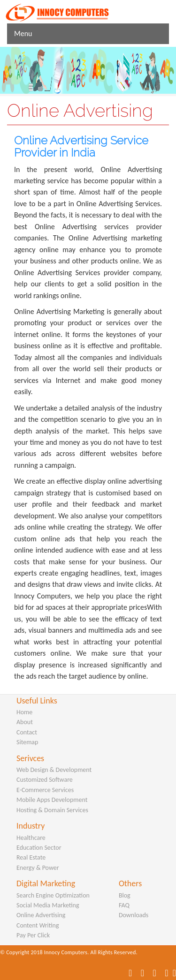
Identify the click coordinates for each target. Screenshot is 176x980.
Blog (125, 895)
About (25, 722)
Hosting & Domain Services (52, 810)
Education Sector (39, 848)
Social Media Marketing (48, 905)
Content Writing (38, 925)
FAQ (124, 905)
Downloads (134, 915)
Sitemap (27, 742)
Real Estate (31, 857)
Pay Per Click (33, 935)
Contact (27, 732)
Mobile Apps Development (52, 800)
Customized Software (45, 780)
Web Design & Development (54, 770)
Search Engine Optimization (53, 895)
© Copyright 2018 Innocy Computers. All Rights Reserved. (69, 952)
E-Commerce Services (45, 790)
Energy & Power (38, 868)
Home (24, 712)
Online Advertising (41, 915)
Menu (23, 34)
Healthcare (31, 838)
